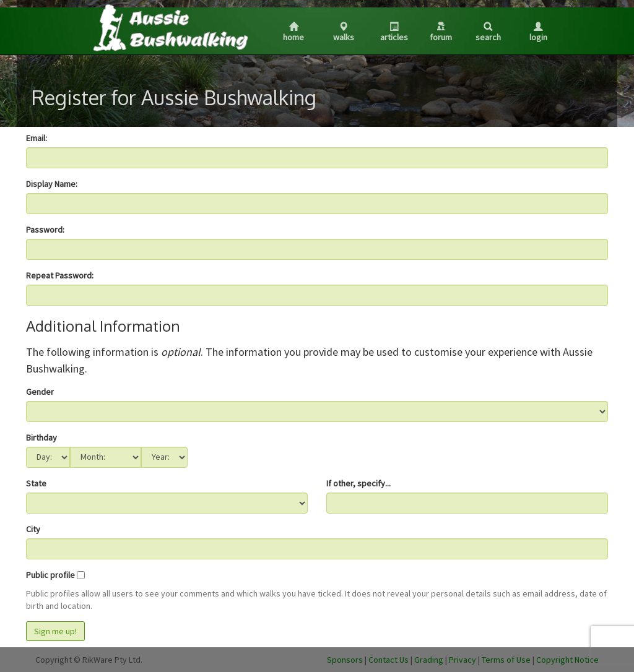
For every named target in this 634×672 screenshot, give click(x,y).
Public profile (50, 575)
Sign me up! (55, 631)
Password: (45, 230)
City (33, 529)
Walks (344, 32)
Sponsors (345, 660)
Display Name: (52, 184)
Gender (40, 392)
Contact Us (389, 660)
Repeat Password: (60, 275)
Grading (429, 660)
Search (488, 32)
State (36, 483)
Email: (37, 138)
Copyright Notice (567, 660)
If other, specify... (358, 483)
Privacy (462, 660)
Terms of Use (506, 660)
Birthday (41, 437)
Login (538, 32)
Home (293, 32)
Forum (441, 32)
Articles (394, 32)
